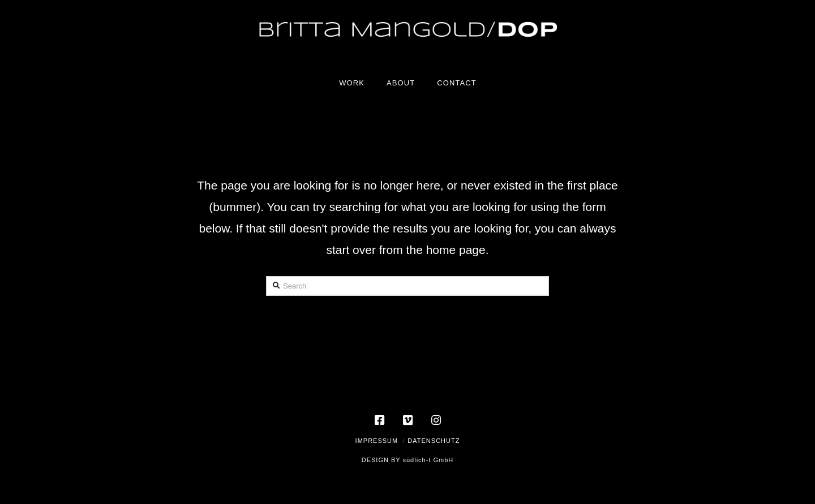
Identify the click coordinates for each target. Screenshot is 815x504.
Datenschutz (434, 441)
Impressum (377, 441)
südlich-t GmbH (428, 460)
